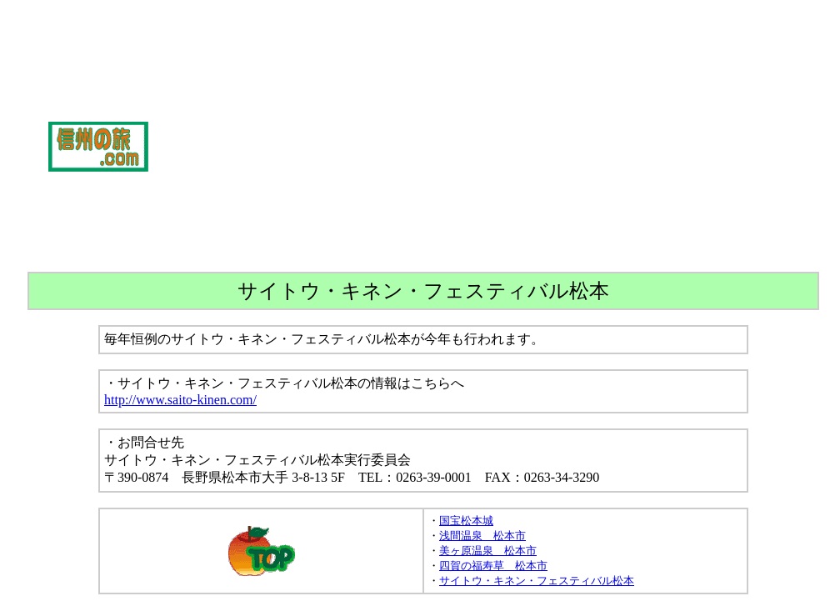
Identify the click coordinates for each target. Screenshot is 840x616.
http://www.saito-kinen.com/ (180, 400)
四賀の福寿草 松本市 (493, 566)
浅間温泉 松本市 (482, 536)
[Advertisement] (494, 147)
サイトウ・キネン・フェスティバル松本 (537, 581)
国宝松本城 (466, 521)
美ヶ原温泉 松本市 (488, 551)
